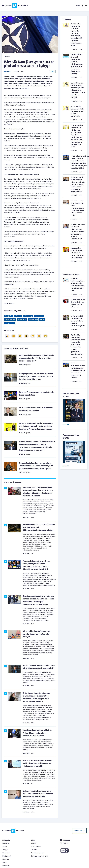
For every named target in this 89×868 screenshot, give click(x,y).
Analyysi (5, 850)
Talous (5, 847)
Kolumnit (6, 866)
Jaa (53, 71)
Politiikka (7, 72)
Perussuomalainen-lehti (40, 856)
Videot (5, 862)
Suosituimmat (36, 847)
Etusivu (34, 843)
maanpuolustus (10, 323)
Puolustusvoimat (10, 319)
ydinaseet (18, 316)
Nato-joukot (9, 316)
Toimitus (34, 850)
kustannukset (39, 316)
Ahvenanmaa (22, 319)
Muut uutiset (7, 856)
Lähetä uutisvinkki (38, 853)
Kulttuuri (6, 859)
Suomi (42, 319)
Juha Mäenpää (33, 319)
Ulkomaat (6, 853)
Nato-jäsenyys (28, 316)
